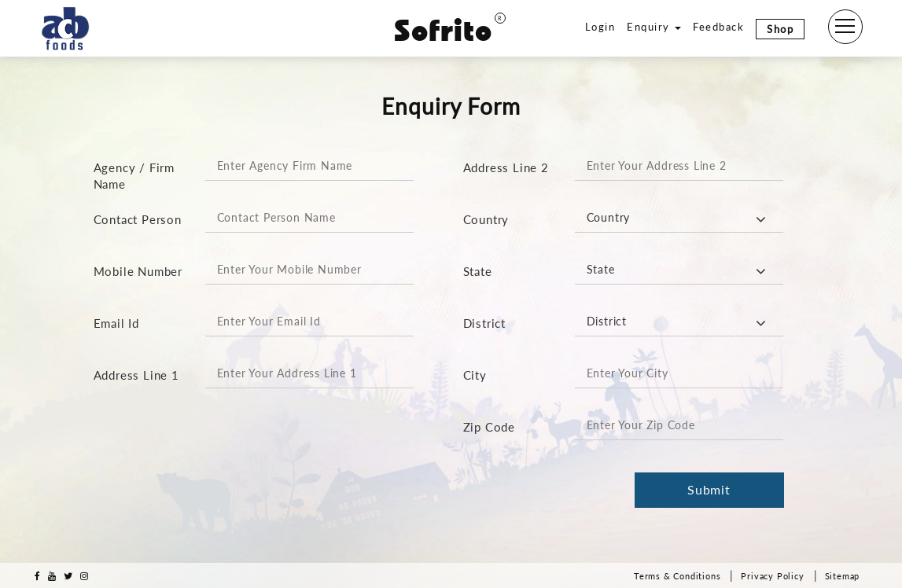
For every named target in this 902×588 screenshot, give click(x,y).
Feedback (718, 27)
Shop (780, 29)
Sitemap (843, 576)
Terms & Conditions (677, 576)
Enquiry (654, 27)
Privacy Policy (772, 576)
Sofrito (450, 31)
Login (600, 27)
